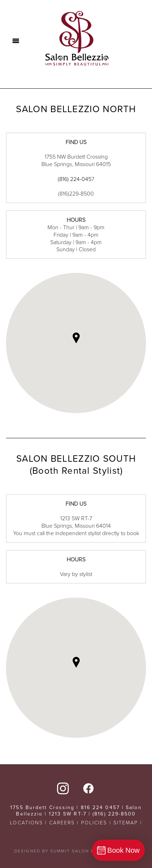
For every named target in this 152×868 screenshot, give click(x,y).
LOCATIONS (26, 822)
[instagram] (63, 788)
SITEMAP (126, 822)
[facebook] (89, 788)
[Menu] (16, 41)
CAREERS (62, 822)
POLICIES (94, 822)
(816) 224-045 (75, 179)
